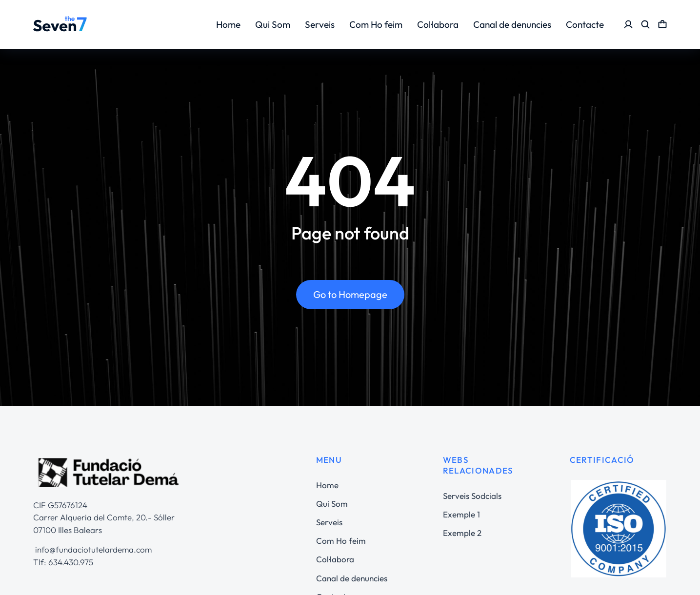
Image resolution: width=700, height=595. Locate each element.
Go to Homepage (350, 295)
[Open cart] (662, 24)
